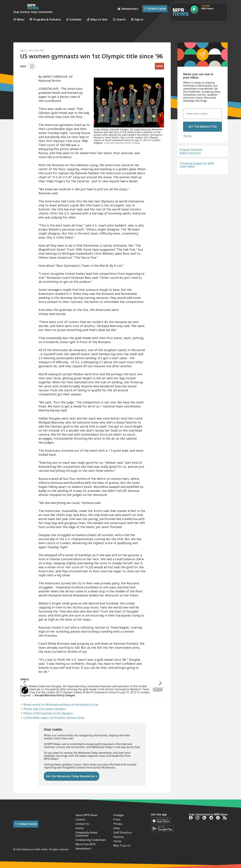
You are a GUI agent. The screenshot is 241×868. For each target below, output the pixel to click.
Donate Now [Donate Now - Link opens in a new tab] (155, 9)
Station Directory (190, 153)
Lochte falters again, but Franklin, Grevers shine (54, 820)
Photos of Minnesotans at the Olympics (48, 816)
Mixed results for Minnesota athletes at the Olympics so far (61, 807)
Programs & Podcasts (45, 19)
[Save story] (28, 66)
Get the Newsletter (203, 127)
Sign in (137, 19)
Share (159, 66)
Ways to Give (97, 19)
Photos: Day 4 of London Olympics (45, 811)
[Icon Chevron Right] (160, 734)
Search (119, 19)
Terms (187, 136)
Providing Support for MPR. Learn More (197, 165)
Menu (19, 19)
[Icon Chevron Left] (24, 734)
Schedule (74, 19)
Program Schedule (191, 150)
